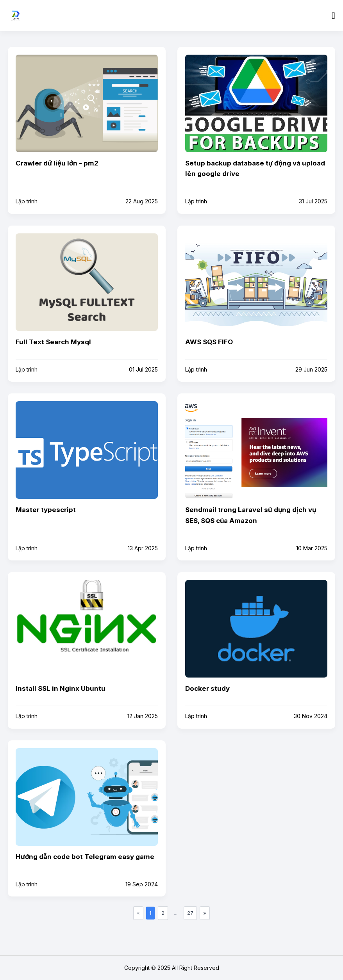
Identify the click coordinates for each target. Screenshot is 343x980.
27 (190, 913)
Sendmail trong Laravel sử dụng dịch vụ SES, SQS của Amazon (251, 515)
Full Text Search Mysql (53, 342)
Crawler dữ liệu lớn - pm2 (57, 163)
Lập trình (27, 201)
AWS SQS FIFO (209, 342)
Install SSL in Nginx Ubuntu (61, 688)
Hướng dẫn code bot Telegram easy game (85, 857)
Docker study (207, 688)
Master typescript (46, 510)
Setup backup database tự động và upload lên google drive (255, 168)
